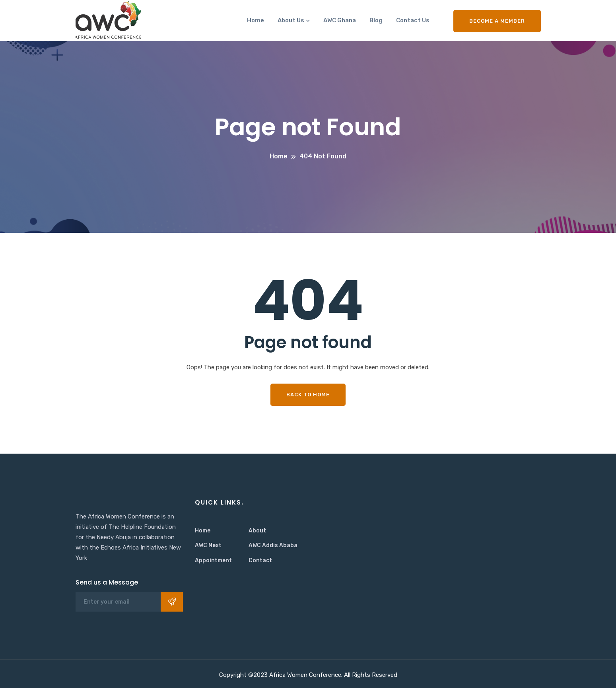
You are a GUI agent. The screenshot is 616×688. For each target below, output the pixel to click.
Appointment (213, 560)
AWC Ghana (340, 20)
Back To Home (308, 395)
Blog (376, 20)
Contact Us (413, 20)
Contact (260, 560)
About (257, 531)
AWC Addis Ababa (273, 545)
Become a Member (497, 21)
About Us (291, 20)
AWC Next (208, 545)
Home (256, 20)
